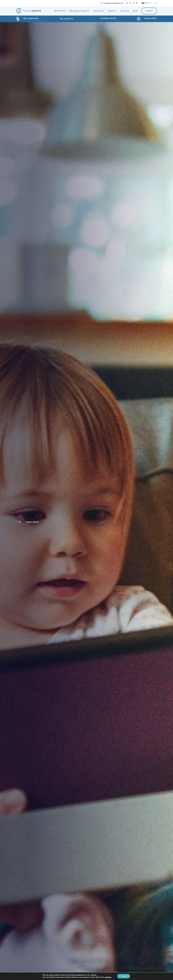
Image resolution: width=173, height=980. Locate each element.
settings (109, 977)
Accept (125, 976)
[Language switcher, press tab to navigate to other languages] (146, 3)
